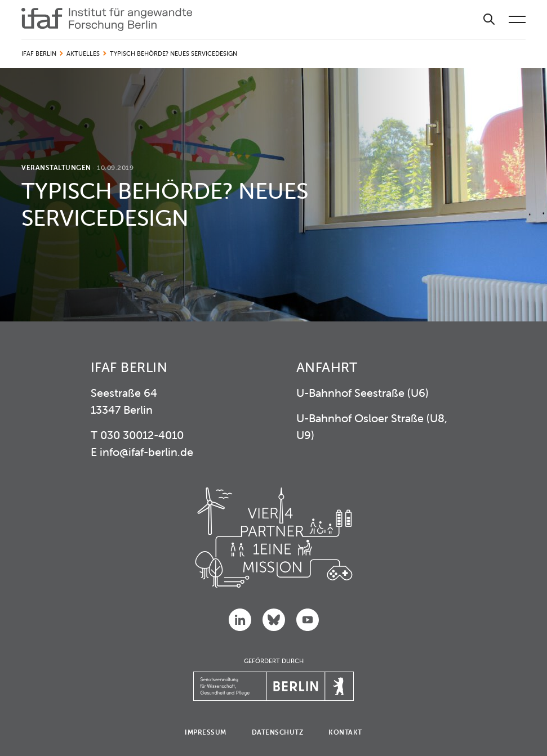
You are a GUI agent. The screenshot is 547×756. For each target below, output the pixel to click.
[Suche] (489, 19)
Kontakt (345, 732)
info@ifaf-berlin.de (146, 452)
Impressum (206, 732)
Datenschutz (278, 732)
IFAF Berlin (39, 53)
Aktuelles (83, 53)
